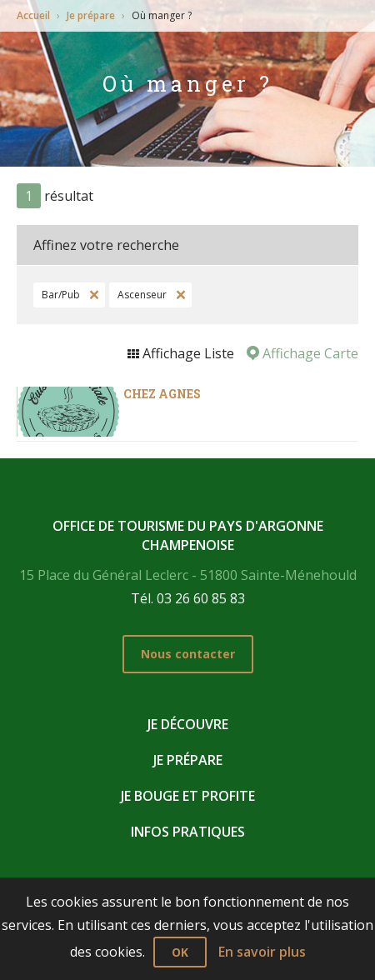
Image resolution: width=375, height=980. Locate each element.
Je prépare (91, 15)
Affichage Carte (309, 353)
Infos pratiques (188, 832)
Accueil (33, 15)
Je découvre (188, 724)
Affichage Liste (187, 353)
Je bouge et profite (188, 796)
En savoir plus (262, 952)
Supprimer (92, 295)
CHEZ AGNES (162, 394)
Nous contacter (188, 654)
